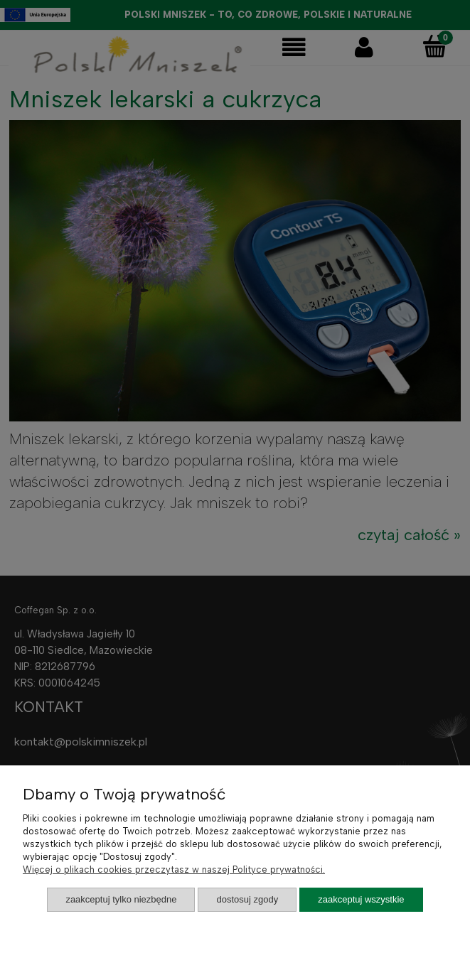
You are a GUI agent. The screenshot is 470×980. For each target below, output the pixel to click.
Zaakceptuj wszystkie (361, 899)
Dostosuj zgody (247, 899)
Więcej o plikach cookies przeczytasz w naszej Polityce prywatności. (174, 869)
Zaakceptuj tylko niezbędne (121, 899)
